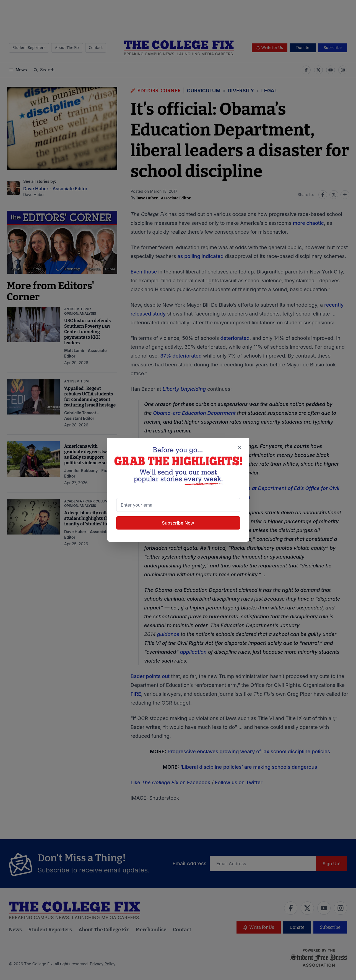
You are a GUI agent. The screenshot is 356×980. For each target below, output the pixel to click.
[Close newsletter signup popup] (239, 448)
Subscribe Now (178, 523)
